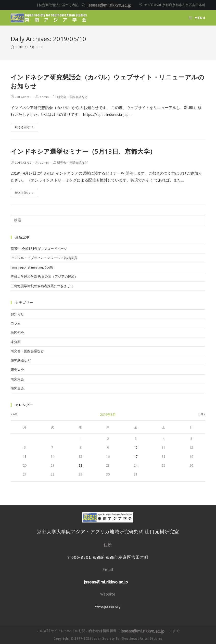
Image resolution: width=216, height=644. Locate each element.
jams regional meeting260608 (32, 267)
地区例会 (17, 333)
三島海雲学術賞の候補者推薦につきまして (42, 286)
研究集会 (17, 379)
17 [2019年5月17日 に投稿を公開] (136, 457)
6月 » (202, 414)
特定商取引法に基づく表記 (59, 5)
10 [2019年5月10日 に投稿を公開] (136, 448)
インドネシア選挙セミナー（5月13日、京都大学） (83, 151)
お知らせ (17, 314)
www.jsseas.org (108, 606)
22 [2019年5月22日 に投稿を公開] (80, 465)
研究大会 (17, 370)
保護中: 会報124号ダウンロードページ (39, 249)
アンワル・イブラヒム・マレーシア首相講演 (44, 258)
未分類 (16, 342)
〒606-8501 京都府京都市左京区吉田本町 (175, 5)
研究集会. (18, 388)
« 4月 (14, 414)
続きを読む (24, 127)
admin (44, 97)
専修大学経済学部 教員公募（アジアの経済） (44, 277)
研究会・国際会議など (72, 97)
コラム (16, 323)
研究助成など (21, 361)
